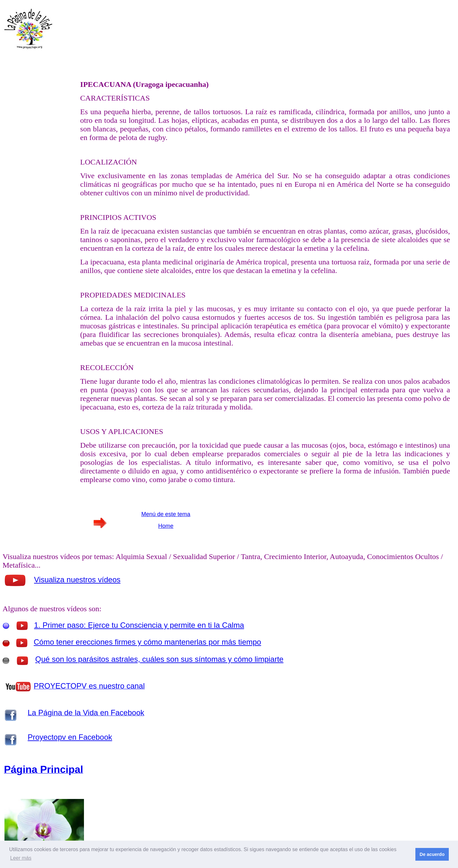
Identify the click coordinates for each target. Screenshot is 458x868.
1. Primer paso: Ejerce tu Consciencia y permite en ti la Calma (139, 625)
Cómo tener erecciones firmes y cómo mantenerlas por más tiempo (147, 642)
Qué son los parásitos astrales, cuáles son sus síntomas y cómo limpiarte (159, 659)
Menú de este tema (166, 514)
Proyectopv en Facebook (70, 737)
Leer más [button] (21, 858)
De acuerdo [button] (432, 854)
